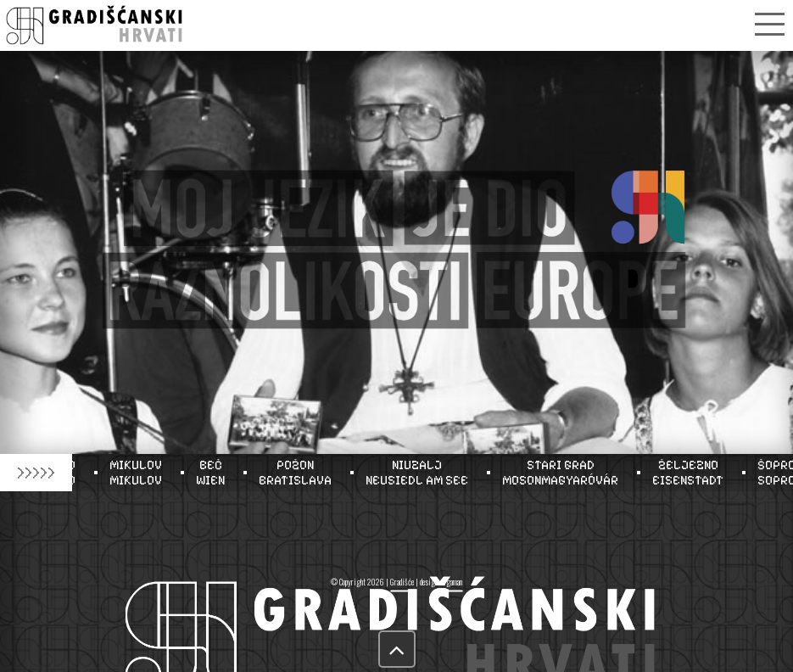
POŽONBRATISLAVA (299, 473)
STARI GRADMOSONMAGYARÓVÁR (564, 473)
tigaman (452, 582)
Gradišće (402, 582)
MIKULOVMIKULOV (140, 473)
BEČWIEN (215, 473)
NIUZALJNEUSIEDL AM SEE (421, 473)
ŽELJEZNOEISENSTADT (692, 473)
